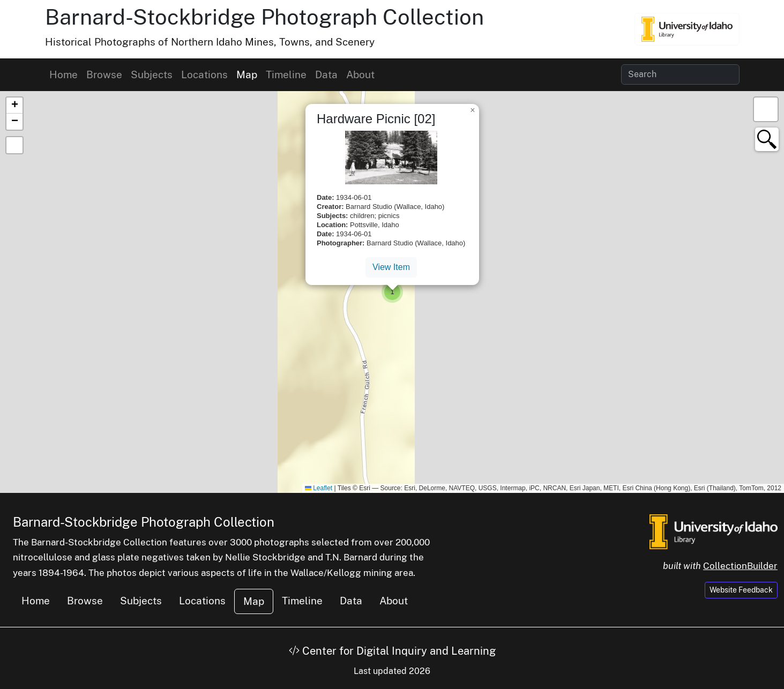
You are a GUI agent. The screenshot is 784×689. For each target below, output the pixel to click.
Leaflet (319, 488)
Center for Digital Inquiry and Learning (392, 651)
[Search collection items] (680, 74)
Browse (104, 74)
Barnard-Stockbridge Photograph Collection (264, 17)
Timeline (286, 74)
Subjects (152, 74)
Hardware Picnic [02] (376, 119)
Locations (204, 74)
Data (326, 74)
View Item (391, 267)
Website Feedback (741, 590)
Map (247, 74)
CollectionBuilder (740, 566)
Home (64, 74)
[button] (392, 292)
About (360, 74)
